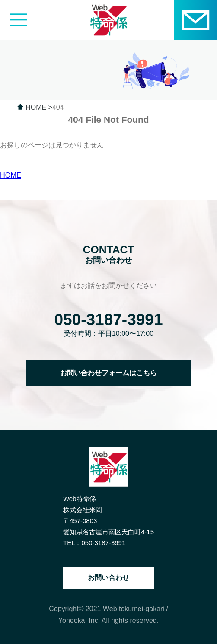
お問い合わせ (108, 578)
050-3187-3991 (108, 319)
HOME (11, 175)
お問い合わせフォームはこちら (108, 373)
